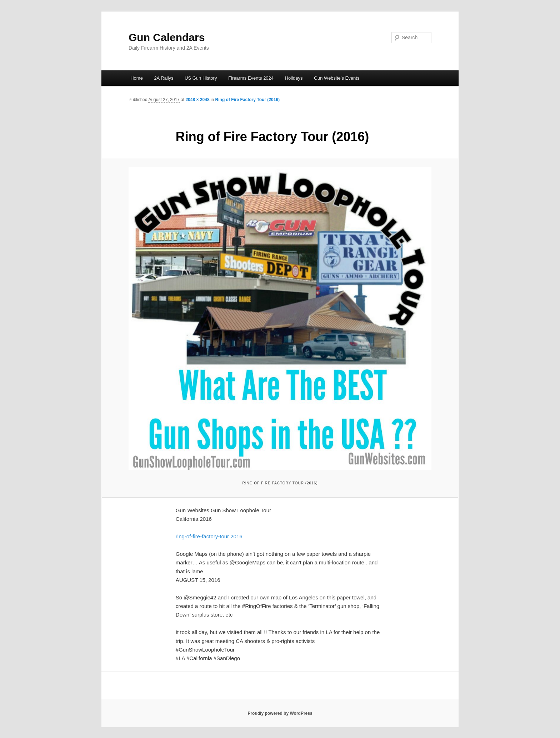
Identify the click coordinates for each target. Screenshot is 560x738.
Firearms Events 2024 (251, 78)
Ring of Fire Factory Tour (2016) (247, 100)
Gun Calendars (167, 37)
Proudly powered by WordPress (280, 713)
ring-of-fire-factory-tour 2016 (209, 536)
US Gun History (201, 78)
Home (137, 78)
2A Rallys (164, 78)
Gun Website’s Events (337, 78)
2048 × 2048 (197, 100)
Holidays (294, 78)
